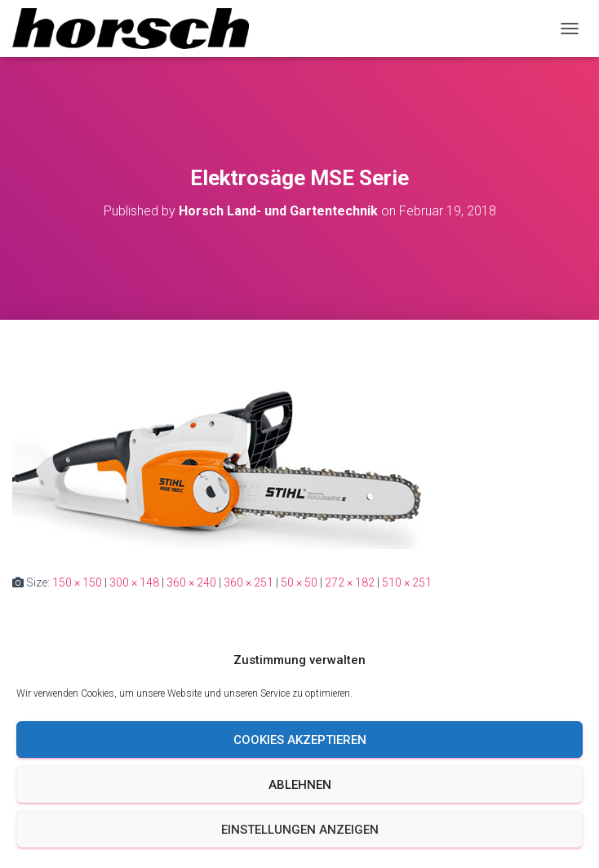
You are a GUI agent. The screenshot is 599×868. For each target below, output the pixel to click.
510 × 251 (407, 582)
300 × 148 (134, 582)
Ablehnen (300, 785)
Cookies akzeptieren (300, 740)
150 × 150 (77, 582)
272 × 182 (350, 582)
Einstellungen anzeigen (300, 830)
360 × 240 (191, 582)
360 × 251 (248, 582)
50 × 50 (299, 582)
